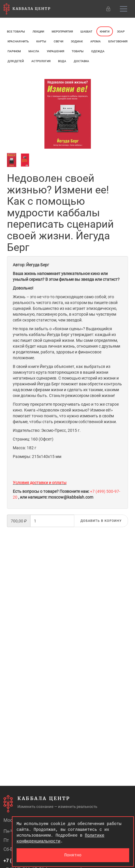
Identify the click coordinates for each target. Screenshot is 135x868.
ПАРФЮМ (14, 51)
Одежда (98, 51)
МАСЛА (34, 51)
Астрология (41, 61)
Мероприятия (62, 32)
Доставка (81, 61)
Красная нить (18, 41)
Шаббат (86, 32)
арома (96, 41)
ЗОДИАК (77, 41)
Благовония (118, 41)
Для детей (16, 61)
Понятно (73, 855)
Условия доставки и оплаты (40, 483)
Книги (105, 32)
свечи (59, 41)
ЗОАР (121, 32)
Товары (78, 51)
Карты (41, 41)
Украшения (55, 51)
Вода (62, 61)
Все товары (16, 32)
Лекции (38, 32)
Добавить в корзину (101, 521)
